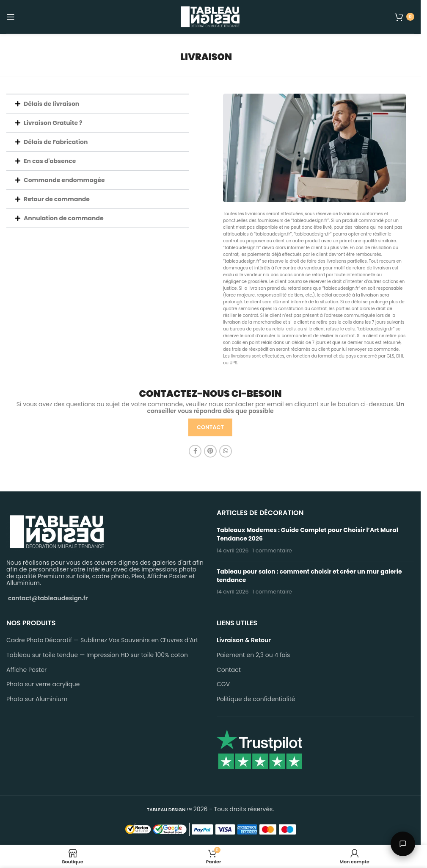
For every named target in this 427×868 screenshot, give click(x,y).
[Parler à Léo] (403, 844)
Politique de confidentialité (256, 699)
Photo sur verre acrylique (43, 684)
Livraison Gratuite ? (53, 123)
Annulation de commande (64, 218)
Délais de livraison (51, 104)
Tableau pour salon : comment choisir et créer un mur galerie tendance (309, 576)
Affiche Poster (26, 670)
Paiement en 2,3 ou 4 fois (253, 655)
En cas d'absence (50, 161)
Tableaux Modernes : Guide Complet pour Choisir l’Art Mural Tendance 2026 (307, 534)
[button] (98, 104)
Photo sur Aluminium (37, 699)
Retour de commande (57, 199)
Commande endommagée (64, 180)
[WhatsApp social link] (226, 451)
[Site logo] (210, 16)
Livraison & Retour (244, 640)
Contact (229, 670)
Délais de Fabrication (56, 142)
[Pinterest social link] (210, 451)
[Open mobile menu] (11, 17)
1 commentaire (272, 550)
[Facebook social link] (195, 451)
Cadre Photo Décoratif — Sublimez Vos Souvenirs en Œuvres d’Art (102, 640)
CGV (223, 684)
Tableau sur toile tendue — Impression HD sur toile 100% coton (97, 655)
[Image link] (57, 531)
